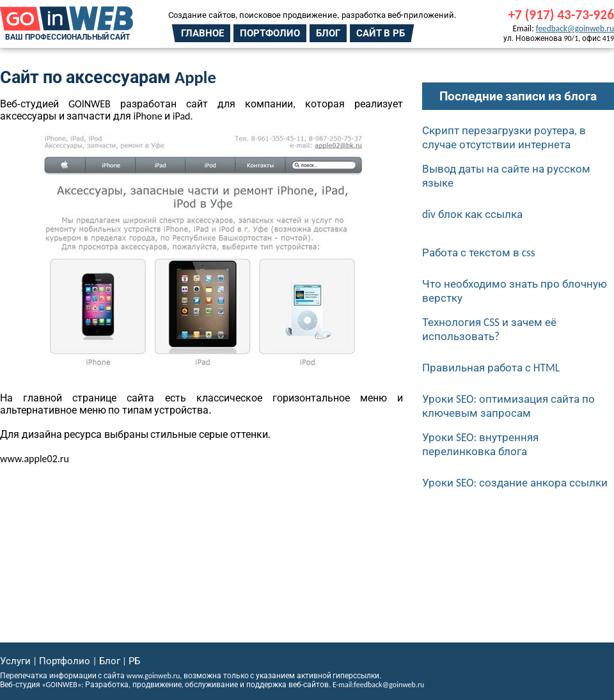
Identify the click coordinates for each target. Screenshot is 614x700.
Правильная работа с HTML (491, 368)
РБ (134, 661)
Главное (202, 33)
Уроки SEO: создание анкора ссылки (515, 483)
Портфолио (270, 33)
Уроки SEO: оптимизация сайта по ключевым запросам (508, 406)
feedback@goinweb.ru (575, 28)
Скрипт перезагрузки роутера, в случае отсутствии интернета (504, 137)
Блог (328, 33)
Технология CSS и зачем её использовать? (489, 329)
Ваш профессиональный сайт (67, 37)
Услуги (15, 661)
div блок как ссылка (472, 214)
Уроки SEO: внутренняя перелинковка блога (480, 444)
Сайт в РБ (381, 33)
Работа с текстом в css (479, 253)
